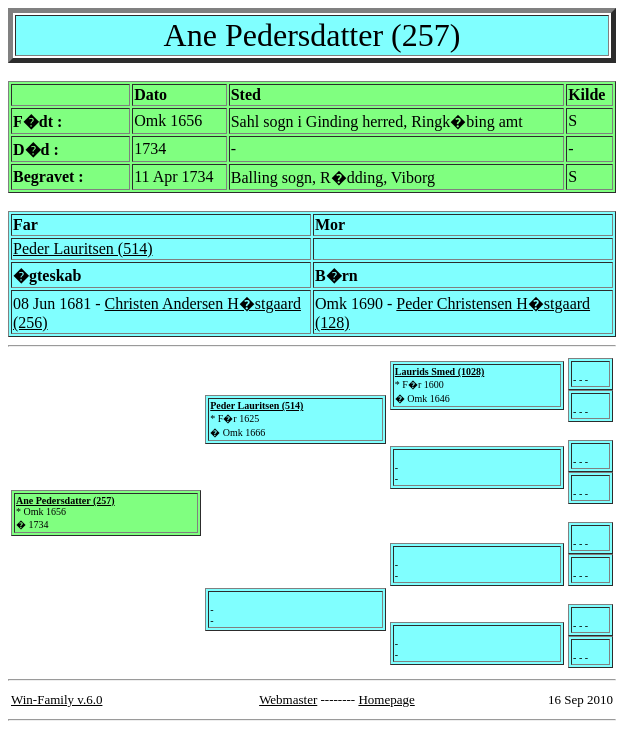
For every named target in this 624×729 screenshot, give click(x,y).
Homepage (386, 699)
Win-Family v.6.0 (56, 699)
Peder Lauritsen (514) (83, 248)
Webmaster (288, 699)
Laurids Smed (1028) (439, 371)
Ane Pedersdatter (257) (65, 500)
